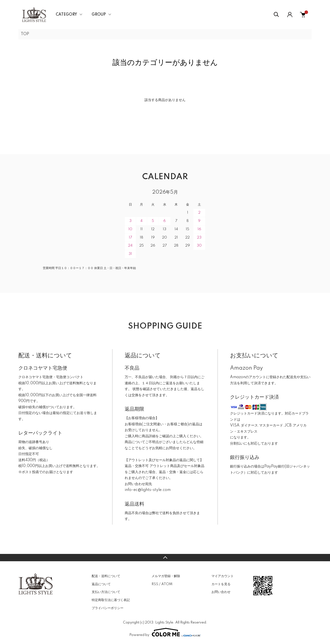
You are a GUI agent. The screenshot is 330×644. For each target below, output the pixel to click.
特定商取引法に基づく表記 (111, 600)
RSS (155, 584)
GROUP (99, 15)
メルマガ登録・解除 (166, 576)
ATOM (167, 584)
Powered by (165, 632)
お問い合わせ (221, 592)
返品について (101, 584)
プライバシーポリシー (108, 608)
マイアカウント (223, 576)
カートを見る (221, 584)
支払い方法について (106, 592)
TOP (25, 34)
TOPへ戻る (165, 558)
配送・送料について (106, 576)
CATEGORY (66, 15)
